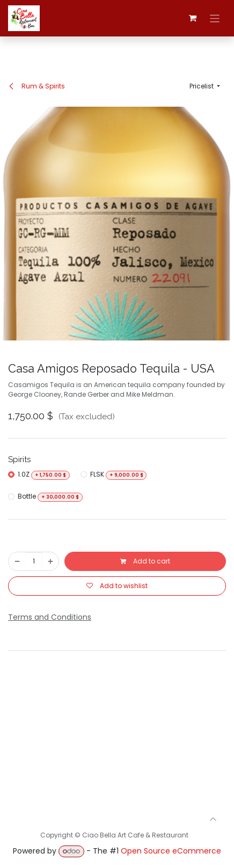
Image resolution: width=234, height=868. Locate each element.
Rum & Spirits (36, 86)
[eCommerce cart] (193, 18)
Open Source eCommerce (171, 851)
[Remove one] (17, 561)
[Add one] (50, 561)
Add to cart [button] (145, 561)
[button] (205, 86)
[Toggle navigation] (215, 18)
